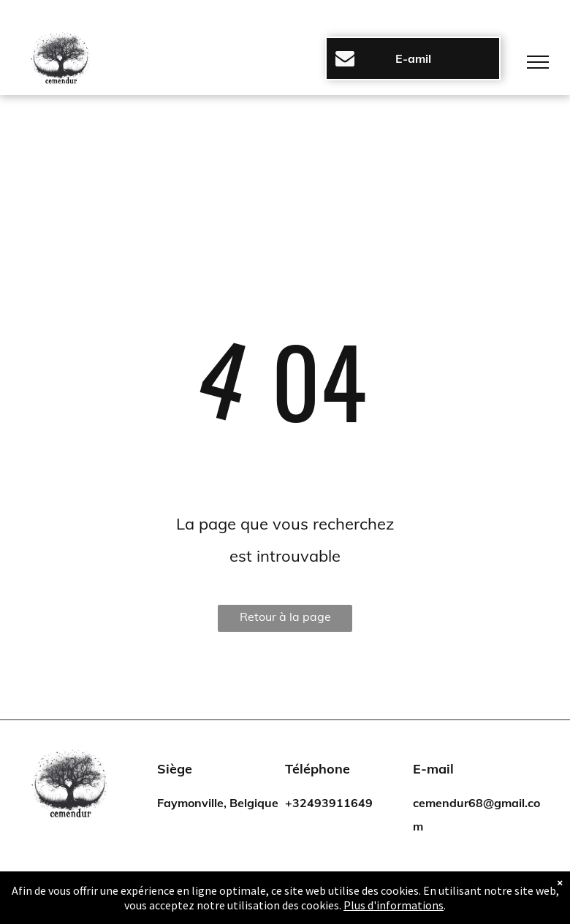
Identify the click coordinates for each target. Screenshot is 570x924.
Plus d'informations (394, 905)
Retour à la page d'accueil (285, 621)
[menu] (538, 62)
